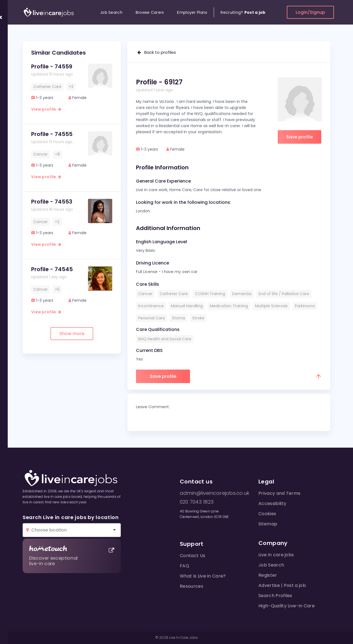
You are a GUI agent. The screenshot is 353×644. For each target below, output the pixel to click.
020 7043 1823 (197, 502)
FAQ (184, 566)
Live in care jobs (276, 555)
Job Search (111, 12)
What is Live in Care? (203, 576)
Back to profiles (157, 52)
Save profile (299, 137)
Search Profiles (275, 596)
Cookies (267, 514)
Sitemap (268, 524)
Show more (72, 334)
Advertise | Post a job (282, 585)
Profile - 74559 (52, 66)
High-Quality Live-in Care (287, 606)
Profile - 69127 (159, 82)
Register (268, 575)
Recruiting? (243, 12)
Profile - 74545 (52, 269)
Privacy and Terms (279, 493)
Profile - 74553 (52, 202)
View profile (46, 109)
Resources (192, 586)
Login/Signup (310, 12)
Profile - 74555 (52, 134)
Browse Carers (150, 12)
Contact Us (192, 556)
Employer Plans (192, 12)
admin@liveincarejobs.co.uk (215, 493)
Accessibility (272, 503)
